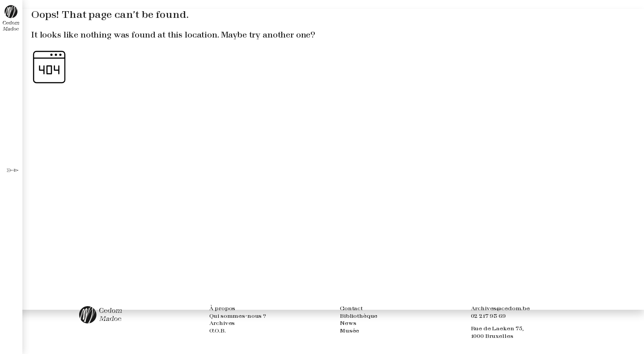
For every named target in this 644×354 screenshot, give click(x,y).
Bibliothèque (359, 316)
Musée (350, 331)
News (348, 323)
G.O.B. (218, 331)
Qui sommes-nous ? (238, 316)
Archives (222, 323)
